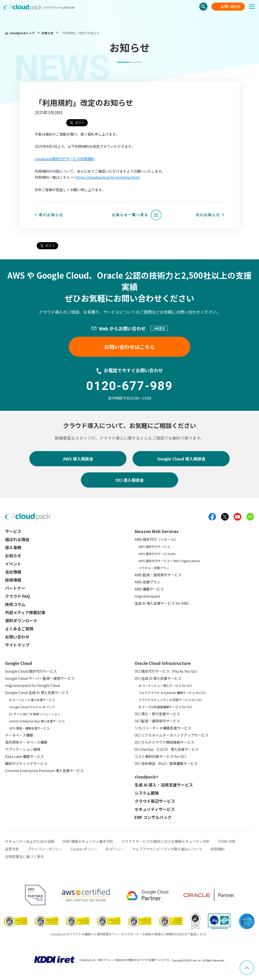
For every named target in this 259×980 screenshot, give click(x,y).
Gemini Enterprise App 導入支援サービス (37, 721)
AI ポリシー (115, 849)
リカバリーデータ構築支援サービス (163, 728)
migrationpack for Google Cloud (33, 685)
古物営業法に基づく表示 (25, 857)
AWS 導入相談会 (78, 459)
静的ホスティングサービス (26, 763)
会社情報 (13, 572)
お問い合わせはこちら (129, 347)
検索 (203, 7)
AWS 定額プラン (147, 582)
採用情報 (13, 580)
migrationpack (147, 596)
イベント (13, 564)
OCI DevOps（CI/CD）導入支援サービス (167, 749)
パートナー (15, 588)
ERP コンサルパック (153, 817)
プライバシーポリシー (45, 849)
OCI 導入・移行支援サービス (157, 714)
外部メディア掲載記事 (25, 612)
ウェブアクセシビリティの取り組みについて (167, 849)
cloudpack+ (146, 777)
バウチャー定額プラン (154, 568)
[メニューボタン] (254, 7)
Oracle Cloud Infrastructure (163, 663)
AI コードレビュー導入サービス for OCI (165, 685)
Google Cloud (19, 663)
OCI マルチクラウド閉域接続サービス (164, 742)
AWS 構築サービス (149, 589)
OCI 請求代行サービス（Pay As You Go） (167, 671)
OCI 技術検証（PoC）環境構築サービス (166, 763)
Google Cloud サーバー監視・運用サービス (40, 678)
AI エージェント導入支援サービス (32, 700)
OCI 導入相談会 (129, 480)
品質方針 (12, 849)
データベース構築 (19, 735)
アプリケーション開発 (23, 749)
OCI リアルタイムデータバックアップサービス (171, 735)
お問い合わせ (231, 6)
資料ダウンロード (21, 620)
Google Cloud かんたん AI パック (32, 707)
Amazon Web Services (157, 531)
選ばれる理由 (17, 539)
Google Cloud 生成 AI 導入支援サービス (37, 692)
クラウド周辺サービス (155, 801)
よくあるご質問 (19, 629)
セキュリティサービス (155, 809)
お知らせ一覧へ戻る (130, 215)
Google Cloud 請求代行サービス (31, 671)
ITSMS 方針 (227, 841)
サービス (13, 531)
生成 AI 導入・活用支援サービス (164, 785)
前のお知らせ (51, 215)
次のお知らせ (208, 215)
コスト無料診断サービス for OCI (160, 756)
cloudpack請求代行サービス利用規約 (64, 159)
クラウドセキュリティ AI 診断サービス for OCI (170, 700)
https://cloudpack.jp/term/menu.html (107, 177)
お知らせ (48, 33)
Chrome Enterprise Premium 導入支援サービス (44, 771)
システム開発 (147, 793)
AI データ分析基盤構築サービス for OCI (165, 707)
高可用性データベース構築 (26, 742)
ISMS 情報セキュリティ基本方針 (88, 841)
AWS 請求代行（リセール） (156, 539)
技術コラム (15, 604)
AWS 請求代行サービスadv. (157, 554)
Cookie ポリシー (84, 849)
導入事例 (13, 547)
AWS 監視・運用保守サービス (158, 575)
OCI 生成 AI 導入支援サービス (158, 678)
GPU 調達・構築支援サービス (29, 728)
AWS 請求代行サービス (154, 547)
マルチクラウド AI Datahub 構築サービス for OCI (172, 693)
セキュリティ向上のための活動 (30, 841)
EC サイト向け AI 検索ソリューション (35, 714)
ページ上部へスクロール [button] (254, 964)
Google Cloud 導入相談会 (181, 459)
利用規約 (218, 849)
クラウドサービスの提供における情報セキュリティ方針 (166, 841)
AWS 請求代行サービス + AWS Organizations (169, 561)
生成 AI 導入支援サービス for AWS (162, 603)
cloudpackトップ (22, 33)
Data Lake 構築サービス (25, 756)
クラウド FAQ (17, 596)
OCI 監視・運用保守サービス (157, 721)
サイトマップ (17, 645)
